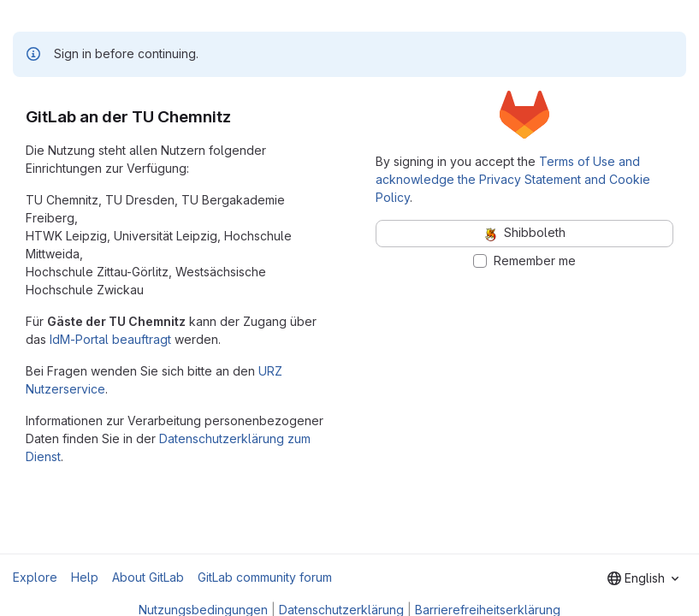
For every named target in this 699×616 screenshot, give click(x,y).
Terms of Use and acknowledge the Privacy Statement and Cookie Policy (513, 179)
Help (85, 577)
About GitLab (148, 577)
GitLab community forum (265, 577)
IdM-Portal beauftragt (110, 339)
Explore (35, 577)
